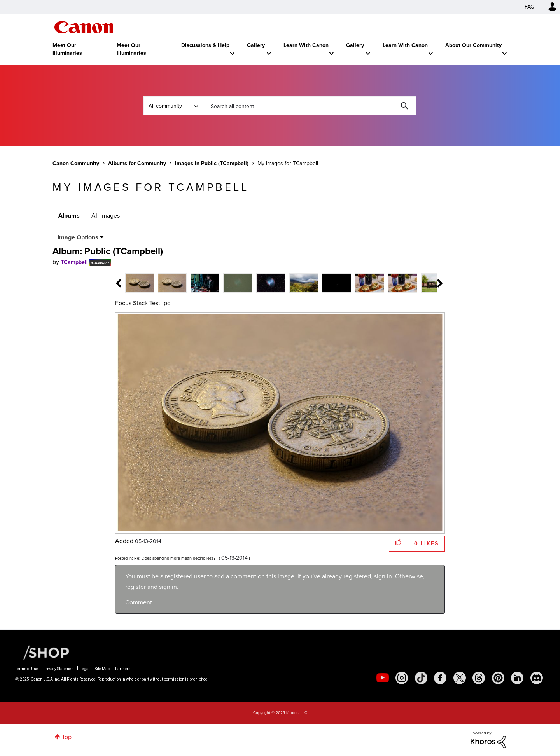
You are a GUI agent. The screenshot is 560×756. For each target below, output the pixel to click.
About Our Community (473, 45)
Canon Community (84, 27)
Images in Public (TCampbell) (212, 163)
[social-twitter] (460, 678)
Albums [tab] (69, 216)
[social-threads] (479, 678)
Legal (85, 669)
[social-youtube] (383, 678)
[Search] (310, 106)
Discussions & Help (205, 45)
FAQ (530, 7)
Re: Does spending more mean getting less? (175, 558)
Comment (139, 602)
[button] (399, 542)
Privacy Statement (59, 669)
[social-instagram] (402, 678)
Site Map (102, 669)
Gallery (256, 45)
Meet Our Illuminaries (67, 49)
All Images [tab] (106, 216)
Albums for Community (137, 163)
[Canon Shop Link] (42, 652)
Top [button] (67, 737)
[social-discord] (537, 678)
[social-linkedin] (517, 678)
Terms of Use (27, 669)
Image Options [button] (78, 237)
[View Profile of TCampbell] (74, 262)
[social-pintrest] (498, 678)
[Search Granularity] (173, 106)
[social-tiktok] (421, 678)
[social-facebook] (440, 678)
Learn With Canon (306, 45)
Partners (123, 669)
